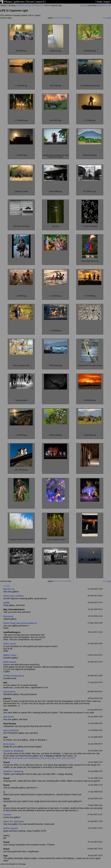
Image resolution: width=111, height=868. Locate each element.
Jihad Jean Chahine (14, 596)
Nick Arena (9, 744)
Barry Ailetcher (11, 730)
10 (67, 18)
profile (19, 6)
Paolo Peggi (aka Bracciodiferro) (20, 623)
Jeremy (7, 815)
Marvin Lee (9, 589)
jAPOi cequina (11, 828)
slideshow (102, 6)
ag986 (6, 603)
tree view (84, 6)
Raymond (8, 616)
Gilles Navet (10, 644)
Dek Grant (9, 717)
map (109, 6)
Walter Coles (10, 655)
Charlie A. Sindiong (13, 751)
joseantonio (9, 692)
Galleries (38, 6)
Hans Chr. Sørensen (14, 821)
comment (7, 586)
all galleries (27, 6)
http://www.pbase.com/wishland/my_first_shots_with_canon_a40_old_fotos (41, 758)
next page (107, 18)
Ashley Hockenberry (14, 676)
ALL (70, 18)
